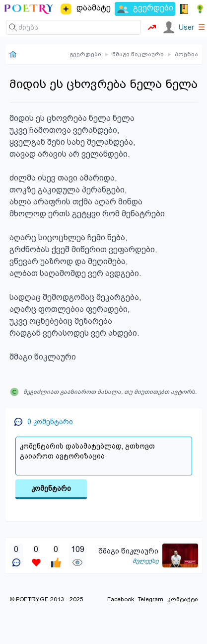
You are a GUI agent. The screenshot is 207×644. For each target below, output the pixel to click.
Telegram (151, 599)
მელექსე (145, 561)
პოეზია (186, 54)
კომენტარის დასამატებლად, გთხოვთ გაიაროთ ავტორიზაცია (104, 456)
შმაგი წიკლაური (138, 54)
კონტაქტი (183, 599)
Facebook (121, 599)
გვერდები (85, 54)
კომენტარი (51, 488)
